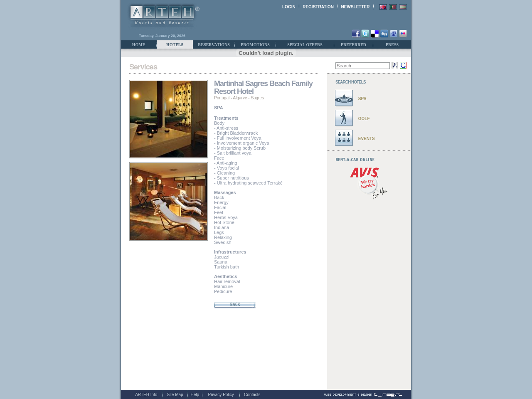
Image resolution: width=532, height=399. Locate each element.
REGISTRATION (318, 7)
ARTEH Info (146, 395)
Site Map (175, 395)
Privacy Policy (221, 395)
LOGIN (289, 7)
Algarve (240, 98)
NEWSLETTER (356, 7)
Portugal (222, 98)
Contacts (252, 395)
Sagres (257, 98)
